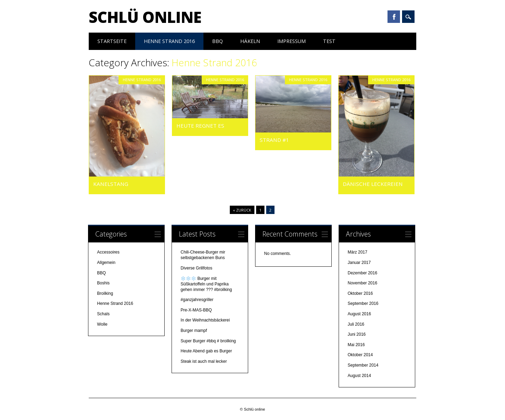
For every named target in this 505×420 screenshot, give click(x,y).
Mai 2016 (356, 345)
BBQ (217, 41)
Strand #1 (274, 140)
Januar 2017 (359, 263)
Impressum (291, 41)
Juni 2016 (357, 334)
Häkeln (250, 41)
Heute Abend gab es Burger (206, 351)
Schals (103, 314)
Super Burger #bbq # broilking (208, 341)
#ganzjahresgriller (197, 300)
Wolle (102, 324)
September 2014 (363, 365)
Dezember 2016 (362, 273)
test (329, 41)
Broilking (105, 293)
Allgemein (106, 263)
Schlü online (145, 17)
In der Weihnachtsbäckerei (205, 320)
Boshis (103, 283)
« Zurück (242, 210)
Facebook (394, 17)
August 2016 (359, 314)
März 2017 (358, 252)
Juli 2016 (356, 324)
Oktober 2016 (360, 293)
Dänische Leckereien (373, 184)
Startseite (112, 41)
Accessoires (108, 252)
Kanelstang (111, 184)
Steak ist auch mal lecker (204, 361)
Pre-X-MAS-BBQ (196, 310)
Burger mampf (194, 331)
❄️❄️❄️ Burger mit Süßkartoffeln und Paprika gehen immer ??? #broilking (206, 284)
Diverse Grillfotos (196, 268)
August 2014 (359, 376)
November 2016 (362, 283)
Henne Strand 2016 (169, 41)
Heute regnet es (201, 126)
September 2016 (363, 303)
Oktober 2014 (360, 355)
